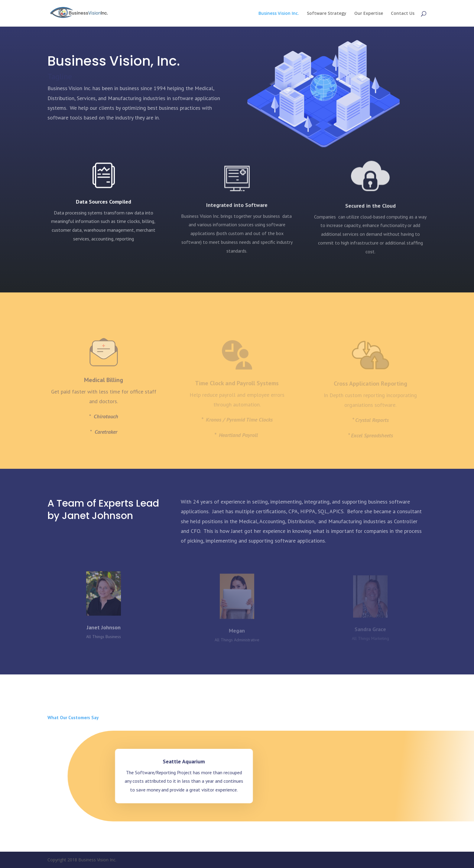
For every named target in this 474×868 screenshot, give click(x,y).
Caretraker (106, 442)
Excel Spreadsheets (372, 439)
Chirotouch (106, 427)
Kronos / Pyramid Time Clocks (239, 424)
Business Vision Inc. (279, 14)
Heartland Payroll (239, 439)
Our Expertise (369, 14)
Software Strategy (327, 14)
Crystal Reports (372, 424)
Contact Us (403, 14)
